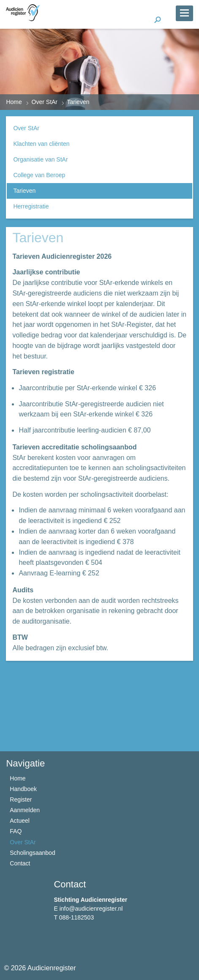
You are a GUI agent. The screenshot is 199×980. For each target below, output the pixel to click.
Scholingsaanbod (32, 853)
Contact (20, 863)
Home (14, 102)
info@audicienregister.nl (91, 909)
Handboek (23, 789)
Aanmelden (25, 810)
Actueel (20, 821)
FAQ (16, 831)
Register (21, 799)
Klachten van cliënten (41, 144)
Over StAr (45, 102)
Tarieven (24, 191)
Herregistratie (31, 206)
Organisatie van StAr (40, 159)
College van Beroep (39, 175)
